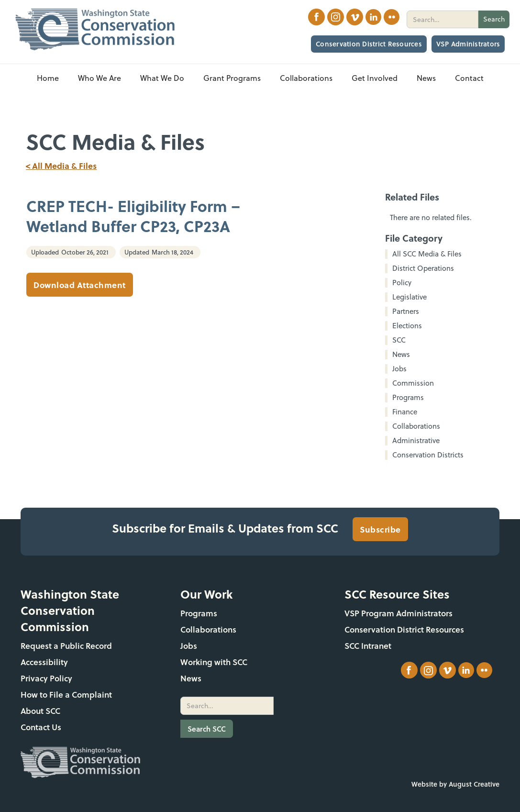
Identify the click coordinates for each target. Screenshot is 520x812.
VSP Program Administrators (398, 613)
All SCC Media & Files (427, 254)
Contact (469, 78)
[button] (100, 78)
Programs (199, 613)
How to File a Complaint (66, 695)
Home (48, 78)
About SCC (40, 711)
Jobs (189, 646)
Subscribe (380, 529)
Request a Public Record (66, 646)
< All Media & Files (61, 166)
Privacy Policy (46, 678)
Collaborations (208, 629)
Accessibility (44, 662)
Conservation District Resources (369, 44)
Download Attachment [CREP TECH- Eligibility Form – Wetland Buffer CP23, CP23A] (80, 285)
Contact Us (41, 727)
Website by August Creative (455, 784)
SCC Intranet (368, 646)
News (191, 678)
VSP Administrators (468, 44)
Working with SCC (214, 662)
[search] (443, 19)
